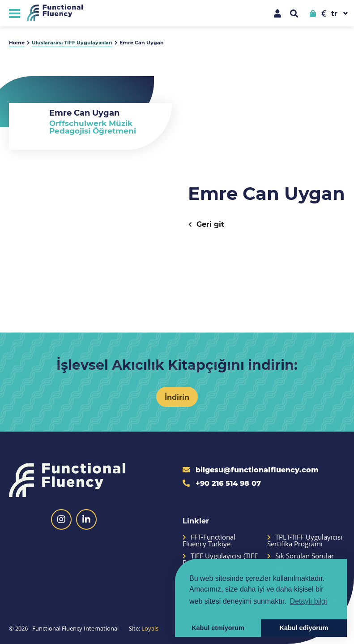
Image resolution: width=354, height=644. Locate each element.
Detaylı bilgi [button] (309, 601)
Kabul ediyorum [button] (304, 628)
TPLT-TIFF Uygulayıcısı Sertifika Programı (305, 540)
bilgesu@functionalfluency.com (251, 469)
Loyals (150, 628)
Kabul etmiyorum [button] (218, 628)
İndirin (177, 397)
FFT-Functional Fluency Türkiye (209, 540)
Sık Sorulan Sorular (301, 556)
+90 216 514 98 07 (222, 483)
